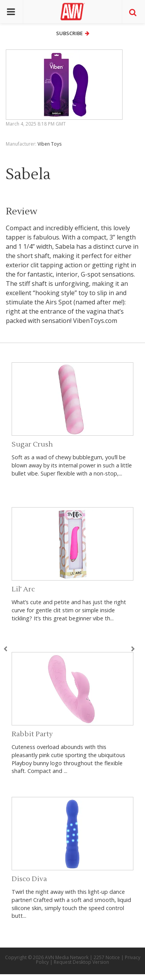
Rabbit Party (32, 734)
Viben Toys (49, 144)
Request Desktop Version (81, 962)
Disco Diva (29, 879)
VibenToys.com (95, 321)
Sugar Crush (32, 444)
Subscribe (73, 33)
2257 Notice (107, 957)
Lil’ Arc (23, 589)
